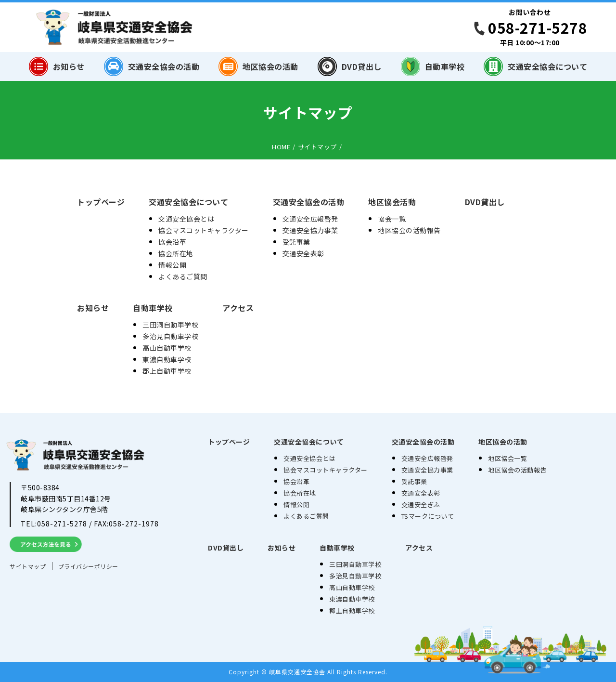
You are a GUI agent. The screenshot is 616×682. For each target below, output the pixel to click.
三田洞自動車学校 (170, 325)
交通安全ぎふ (421, 505)
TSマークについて (428, 516)
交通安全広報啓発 (310, 219)
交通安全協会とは (186, 219)
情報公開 (172, 265)
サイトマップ (317, 147)
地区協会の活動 (258, 66)
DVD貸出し (350, 66)
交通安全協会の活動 (152, 66)
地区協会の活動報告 (409, 230)
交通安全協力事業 (310, 230)
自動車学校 (433, 66)
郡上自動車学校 (167, 371)
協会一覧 (392, 219)
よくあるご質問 (183, 276)
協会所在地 (176, 253)
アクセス (238, 308)
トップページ (101, 202)
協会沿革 (172, 242)
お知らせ (57, 66)
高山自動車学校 (167, 348)
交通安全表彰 (303, 253)
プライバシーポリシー (88, 566)
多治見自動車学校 (170, 336)
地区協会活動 (392, 202)
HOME (281, 147)
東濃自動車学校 (167, 359)
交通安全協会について (535, 66)
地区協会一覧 (507, 458)
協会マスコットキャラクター (204, 230)
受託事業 (296, 242)
